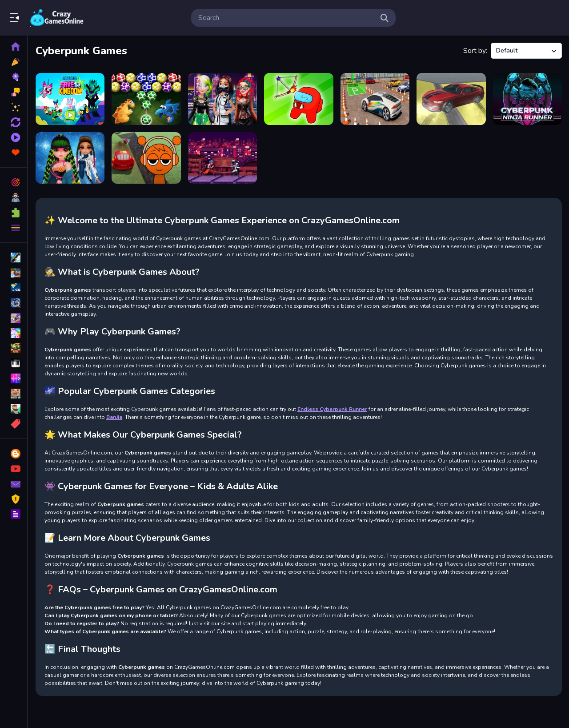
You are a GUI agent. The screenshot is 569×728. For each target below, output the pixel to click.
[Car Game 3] (375, 99)
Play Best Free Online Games (57, 18)
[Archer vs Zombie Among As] (299, 99)
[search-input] (286, 18)
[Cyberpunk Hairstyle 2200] (70, 158)
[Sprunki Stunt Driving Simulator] (146, 158)
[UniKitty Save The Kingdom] (70, 99)
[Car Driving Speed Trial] (451, 99)
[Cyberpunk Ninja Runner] (527, 99)
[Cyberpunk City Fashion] (222, 99)
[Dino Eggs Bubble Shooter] (146, 99)
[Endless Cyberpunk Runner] (222, 158)
